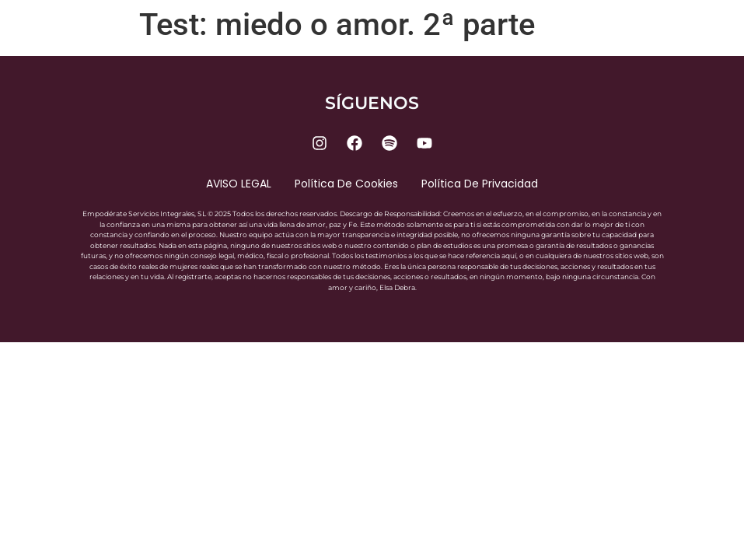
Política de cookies (346, 184)
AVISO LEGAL (239, 184)
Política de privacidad (480, 184)
